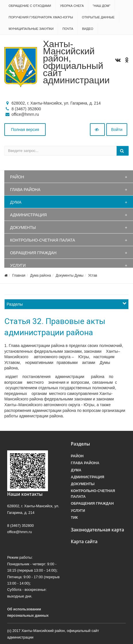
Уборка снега (72, 6)
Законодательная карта (98, 530)
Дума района (41, 275)
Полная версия (25, 130)
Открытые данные (98, 17)
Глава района (25, 190)
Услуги (18, 265)
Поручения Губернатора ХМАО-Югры (41, 17)
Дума (16, 202)
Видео (88, 29)
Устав (93, 275)
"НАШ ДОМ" (102, 6)
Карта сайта (84, 542)
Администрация (28, 215)
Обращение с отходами (30, 6)
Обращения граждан (33, 253)
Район (17, 177)
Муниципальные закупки (31, 29)
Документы (23, 227)
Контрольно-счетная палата (43, 240)
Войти (117, 130)
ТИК (74, 518)
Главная (19, 275)
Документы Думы (70, 275)
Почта (68, 29)
